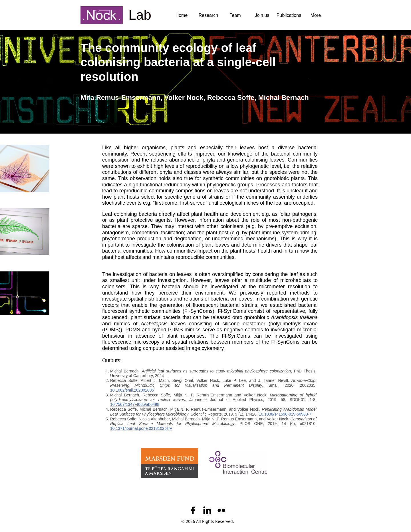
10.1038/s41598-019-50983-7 (285, 414)
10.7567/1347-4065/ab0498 (135, 404)
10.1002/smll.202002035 (132, 390)
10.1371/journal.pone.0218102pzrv (141, 428)
